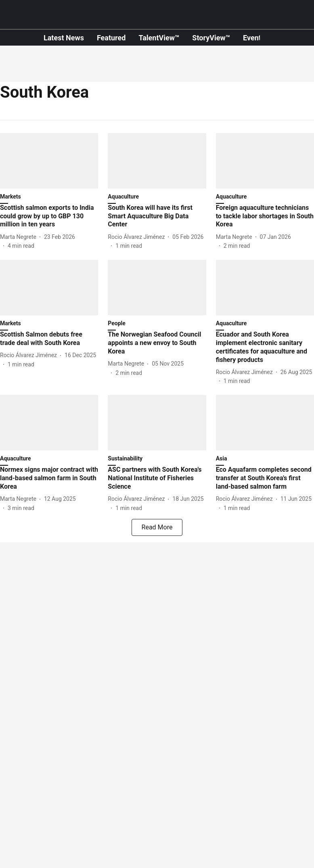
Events (254, 38)
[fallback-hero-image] (49, 161)
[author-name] (20, 237)
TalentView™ (159, 38)
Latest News (64, 38)
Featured (111, 38)
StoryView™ (211, 38)
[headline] (49, 216)
